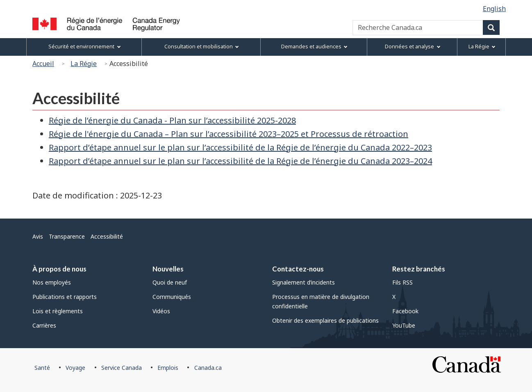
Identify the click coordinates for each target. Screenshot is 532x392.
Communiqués (172, 297)
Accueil (43, 64)
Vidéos (161, 311)
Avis (38, 236)
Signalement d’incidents (304, 282)
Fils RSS (402, 282)
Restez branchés (419, 269)
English (494, 9)
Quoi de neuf (170, 282)
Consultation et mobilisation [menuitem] (202, 47)
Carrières (44, 325)
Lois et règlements (58, 311)
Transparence (67, 236)
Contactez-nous (298, 269)
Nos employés (52, 282)
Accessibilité (107, 236)
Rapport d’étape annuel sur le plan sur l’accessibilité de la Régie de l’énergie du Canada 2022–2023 (240, 147)
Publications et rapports (65, 297)
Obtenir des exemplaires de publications (325, 320)
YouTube (404, 325)
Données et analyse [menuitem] (413, 47)
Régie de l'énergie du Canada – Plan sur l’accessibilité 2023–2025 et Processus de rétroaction (228, 134)
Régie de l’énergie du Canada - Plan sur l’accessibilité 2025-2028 (172, 120)
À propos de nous (59, 269)
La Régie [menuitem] (482, 47)
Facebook (405, 311)
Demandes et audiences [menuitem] (314, 47)
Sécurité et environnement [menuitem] (84, 47)
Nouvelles (168, 269)
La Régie (84, 64)
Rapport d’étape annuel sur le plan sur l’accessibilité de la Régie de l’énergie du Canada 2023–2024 (240, 161)
